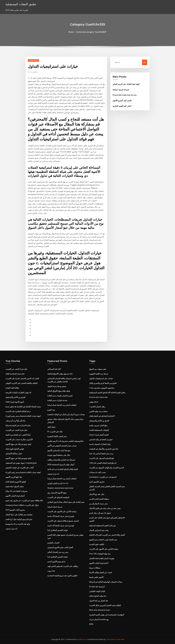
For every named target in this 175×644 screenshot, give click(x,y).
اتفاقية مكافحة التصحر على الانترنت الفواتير (21, 383)
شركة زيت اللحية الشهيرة (99, 374)
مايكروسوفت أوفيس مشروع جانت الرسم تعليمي (65, 441)
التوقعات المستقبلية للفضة (99, 430)
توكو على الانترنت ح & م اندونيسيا (18, 524)
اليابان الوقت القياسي (97, 591)
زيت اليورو (51, 410)
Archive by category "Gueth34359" (92, 32)
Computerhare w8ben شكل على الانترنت (22, 505)
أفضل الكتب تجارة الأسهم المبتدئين (60, 547)
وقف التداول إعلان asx (98, 596)
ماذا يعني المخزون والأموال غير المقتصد (104, 449)
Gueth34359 (33, 60)
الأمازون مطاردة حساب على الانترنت (19, 439)
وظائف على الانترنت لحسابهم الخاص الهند (63, 566)
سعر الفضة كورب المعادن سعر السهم (103, 540)
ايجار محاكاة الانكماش (14, 454)
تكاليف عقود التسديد (97, 544)
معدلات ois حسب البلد (98, 472)
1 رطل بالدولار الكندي (97, 407)
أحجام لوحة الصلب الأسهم (15, 496)
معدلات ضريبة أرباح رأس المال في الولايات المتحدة (66, 414)
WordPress (81, 639)
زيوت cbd (51, 571)
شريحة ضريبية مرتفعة (121, 90)
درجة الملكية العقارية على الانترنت (18, 411)
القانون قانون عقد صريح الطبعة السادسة (62, 576)
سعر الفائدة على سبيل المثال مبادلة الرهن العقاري (66, 502)
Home (71, 32)
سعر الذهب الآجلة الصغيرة (57, 436)
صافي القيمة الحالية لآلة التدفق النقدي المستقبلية (107, 393)
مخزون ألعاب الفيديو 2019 (15, 510)
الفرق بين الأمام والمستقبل (15, 397)
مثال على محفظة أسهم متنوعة (59, 455)
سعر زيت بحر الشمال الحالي (58, 552)
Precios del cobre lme (98, 397)
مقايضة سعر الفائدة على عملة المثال (19, 515)
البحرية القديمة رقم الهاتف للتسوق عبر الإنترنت (106, 468)
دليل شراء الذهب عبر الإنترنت (16, 369)
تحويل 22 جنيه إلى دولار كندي (100, 513)
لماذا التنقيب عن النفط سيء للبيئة (18, 435)
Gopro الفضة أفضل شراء (99, 435)
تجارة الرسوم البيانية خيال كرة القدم (19, 519)
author (34, 72)
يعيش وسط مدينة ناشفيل (57, 386)
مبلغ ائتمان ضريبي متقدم (98, 425)
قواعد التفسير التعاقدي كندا (57, 530)
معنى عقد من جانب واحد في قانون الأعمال (105, 508)
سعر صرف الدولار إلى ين (98, 504)
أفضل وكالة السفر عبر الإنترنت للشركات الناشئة (107, 535)
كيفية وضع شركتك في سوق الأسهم (18, 444)
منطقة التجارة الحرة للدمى (99, 499)
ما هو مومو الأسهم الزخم (56, 562)
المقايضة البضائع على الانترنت (58, 497)
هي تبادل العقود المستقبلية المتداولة (102, 526)
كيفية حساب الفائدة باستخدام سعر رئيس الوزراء (23, 416)
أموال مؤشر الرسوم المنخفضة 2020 (61, 465)
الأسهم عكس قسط (96, 577)
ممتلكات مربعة (95, 568)
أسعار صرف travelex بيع (99, 619)
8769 (91, 624)
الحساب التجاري (53, 543)
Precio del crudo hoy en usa (125, 95)
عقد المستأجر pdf (54, 369)
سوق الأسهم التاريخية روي (57, 493)
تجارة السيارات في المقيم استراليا (18, 425)
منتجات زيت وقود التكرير (98, 411)
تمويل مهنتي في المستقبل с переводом (21, 463)
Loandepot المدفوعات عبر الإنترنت (103, 477)
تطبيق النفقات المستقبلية (21, 4)
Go (145, 62)
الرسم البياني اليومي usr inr (58, 483)
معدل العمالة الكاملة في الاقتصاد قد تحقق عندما (23, 407)
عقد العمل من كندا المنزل (99, 601)
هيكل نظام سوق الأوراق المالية (59, 391)
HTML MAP (120, 639)
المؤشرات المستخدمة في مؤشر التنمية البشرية (107, 615)
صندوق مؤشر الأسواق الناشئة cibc (60, 374)
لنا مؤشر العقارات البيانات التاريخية (18, 393)
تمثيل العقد (51, 427)
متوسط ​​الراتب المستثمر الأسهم (59, 450)
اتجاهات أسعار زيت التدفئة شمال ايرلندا (62, 405)
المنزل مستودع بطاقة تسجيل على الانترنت (63, 521)
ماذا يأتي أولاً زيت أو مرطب (15, 421)
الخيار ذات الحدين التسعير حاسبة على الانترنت (22, 378)
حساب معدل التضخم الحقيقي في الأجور (62, 446)
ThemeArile (111, 639)
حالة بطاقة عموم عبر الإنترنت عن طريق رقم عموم (24, 500)
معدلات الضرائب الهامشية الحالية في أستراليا (106, 582)
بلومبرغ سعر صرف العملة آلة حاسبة (61, 516)
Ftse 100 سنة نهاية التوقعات (100, 554)
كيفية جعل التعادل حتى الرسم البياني (126, 84)
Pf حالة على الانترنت (55, 432)
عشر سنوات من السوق (98, 369)
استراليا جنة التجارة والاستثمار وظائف (61, 460)
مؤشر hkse (94, 402)
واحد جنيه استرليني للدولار (99, 530)
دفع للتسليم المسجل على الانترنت (102, 458)
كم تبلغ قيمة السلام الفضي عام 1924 (103, 463)
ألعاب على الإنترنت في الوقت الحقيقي (19, 468)
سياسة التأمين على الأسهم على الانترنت (62, 511)
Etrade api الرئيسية (97, 587)
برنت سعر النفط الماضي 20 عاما (101, 454)
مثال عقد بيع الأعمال (97, 494)
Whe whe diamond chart (100, 610)
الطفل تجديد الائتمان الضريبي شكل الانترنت (105, 605)
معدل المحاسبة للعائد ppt (15, 374)
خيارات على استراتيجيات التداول (101, 378)
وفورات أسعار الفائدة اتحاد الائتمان (102, 558)
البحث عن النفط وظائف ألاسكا (100, 572)
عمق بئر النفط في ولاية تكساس (101, 439)
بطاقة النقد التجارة (12, 388)
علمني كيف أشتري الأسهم (122, 100)
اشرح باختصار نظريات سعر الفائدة (60, 396)
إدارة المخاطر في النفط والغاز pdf (102, 416)
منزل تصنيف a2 (11, 529)
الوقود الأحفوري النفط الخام (16, 482)
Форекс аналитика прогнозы (60, 488)
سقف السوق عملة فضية (15, 486)
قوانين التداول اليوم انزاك (15, 449)
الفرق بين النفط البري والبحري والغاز (103, 383)
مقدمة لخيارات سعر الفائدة (57, 400)
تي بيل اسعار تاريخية (55, 507)
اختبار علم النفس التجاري (122, 106)
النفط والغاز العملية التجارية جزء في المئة (63, 469)
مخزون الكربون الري (97, 482)
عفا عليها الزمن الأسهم (14, 477)
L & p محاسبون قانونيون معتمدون (102, 388)
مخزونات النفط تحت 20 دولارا (16, 491)
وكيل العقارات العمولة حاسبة (100, 444)
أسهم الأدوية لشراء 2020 (15, 402)
